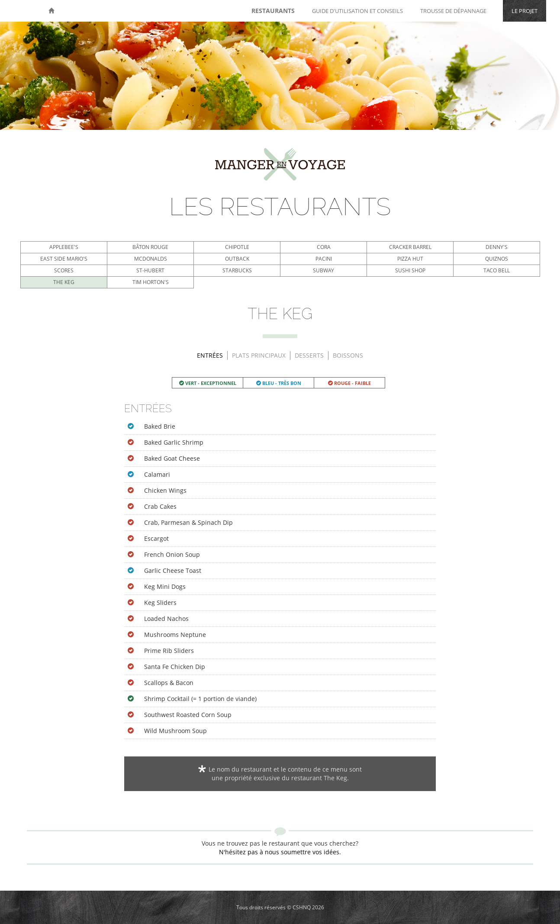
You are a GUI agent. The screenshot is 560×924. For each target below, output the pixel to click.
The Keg (64, 282)
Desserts (309, 355)
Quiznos (497, 259)
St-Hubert (150, 270)
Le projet (525, 11)
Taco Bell (497, 270)
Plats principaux (259, 355)
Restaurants (273, 11)
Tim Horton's (151, 282)
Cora (324, 247)
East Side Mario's (64, 259)
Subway (323, 270)
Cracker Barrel (410, 247)
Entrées (210, 355)
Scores (64, 270)
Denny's (497, 247)
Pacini (324, 259)
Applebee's (64, 247)
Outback (237, 259)
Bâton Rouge (150, 247)
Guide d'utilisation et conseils (357, 11)
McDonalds (151, 259)
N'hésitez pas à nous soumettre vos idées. (280, 852)
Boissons (348, 355)
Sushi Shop (410, 270)
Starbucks (237, 270)
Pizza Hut (410, 259)
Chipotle (237, 247)
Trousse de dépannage (453, 11)
